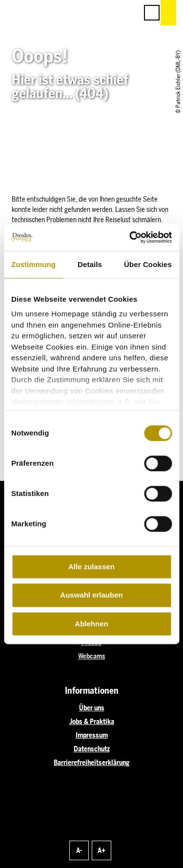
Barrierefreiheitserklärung (91, 763)
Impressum (92, 735)
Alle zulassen (91, 567)
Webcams (92, 656)
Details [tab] (90, 264)
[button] (86, 13)
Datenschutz (92, 749)
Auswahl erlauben (91, 595)
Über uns (92, 708)
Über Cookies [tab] (148, 264)
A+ (102, 851)
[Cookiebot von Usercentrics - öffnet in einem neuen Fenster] (130, 237)
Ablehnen (91, 624)
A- (79, 851)
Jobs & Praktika (92, 722)
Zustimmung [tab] (33, 264)
